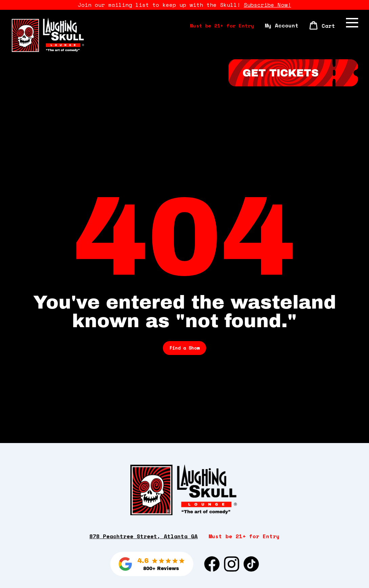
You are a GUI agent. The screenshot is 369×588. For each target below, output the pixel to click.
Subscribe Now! (267, 5)
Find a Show (184, 348)
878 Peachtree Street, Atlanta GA (144, 536)
